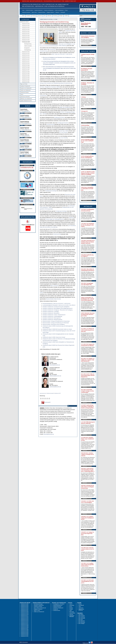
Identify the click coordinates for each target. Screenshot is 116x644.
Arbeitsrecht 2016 (26, 52)
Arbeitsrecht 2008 (26, 68)
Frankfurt (28, 16)
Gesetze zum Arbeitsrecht (49, 10)
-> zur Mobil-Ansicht (25, 19)
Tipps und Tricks (24, 84)
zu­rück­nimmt (52, 49)
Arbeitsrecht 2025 (26, 26)
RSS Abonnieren (72, 406)
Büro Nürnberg (82, 622)
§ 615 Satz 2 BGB (64, 131)
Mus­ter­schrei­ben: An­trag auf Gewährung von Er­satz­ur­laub (56, 321)
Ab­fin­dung (71, 218)
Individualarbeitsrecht (58, 605)
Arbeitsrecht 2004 (26, 76)
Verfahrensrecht (57, 610)
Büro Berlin (81, 614)
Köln (45, 16)
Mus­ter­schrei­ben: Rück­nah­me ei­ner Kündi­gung (54, 324)
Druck (71, 607)
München (49, 16)
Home (23, 10)
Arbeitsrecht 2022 (26, 32)
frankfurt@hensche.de (26, 118)
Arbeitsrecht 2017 (26, 42)
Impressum (81, 608)
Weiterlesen (85, 66)
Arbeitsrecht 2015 (26, 54)
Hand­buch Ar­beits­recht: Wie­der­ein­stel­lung (52, 320)
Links (71, 610)
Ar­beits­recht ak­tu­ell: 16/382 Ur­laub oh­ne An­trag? (54, 337)
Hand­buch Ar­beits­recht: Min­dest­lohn (51, 313)
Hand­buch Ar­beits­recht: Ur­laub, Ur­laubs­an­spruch (54, 315)
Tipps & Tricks (34, 12)
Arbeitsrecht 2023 (26, 30)
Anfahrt (22, 113)
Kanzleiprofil (63, 12)
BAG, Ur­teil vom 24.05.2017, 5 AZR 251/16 (62, 54)
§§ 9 (52, 286)
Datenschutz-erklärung (81, 610)
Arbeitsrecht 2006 (26, 72)
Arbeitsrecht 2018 (26, 40)
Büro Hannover (82, 618)
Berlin (23, 16)
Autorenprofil (46, 402)
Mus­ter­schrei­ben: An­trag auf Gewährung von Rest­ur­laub (56, 323)
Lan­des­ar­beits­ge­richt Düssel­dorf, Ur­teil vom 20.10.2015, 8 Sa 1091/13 (59, 305)
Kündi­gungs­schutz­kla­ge (51, 191)
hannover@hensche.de (27, 130)
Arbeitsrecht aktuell (29, 10)
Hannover (40, 16)
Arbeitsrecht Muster (42, 12)
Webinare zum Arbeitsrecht (26, 99)
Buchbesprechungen (38, 604)
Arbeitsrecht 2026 (26, 24)
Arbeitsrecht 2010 (26, 64)
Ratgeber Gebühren (50, 12)
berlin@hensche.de (26, 112)
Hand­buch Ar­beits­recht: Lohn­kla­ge (51, 312)
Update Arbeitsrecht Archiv (26, 101)
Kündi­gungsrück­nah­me (59, 117)
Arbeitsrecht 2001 (26, 82)
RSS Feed (72, 612)
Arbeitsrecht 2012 (26, 60)
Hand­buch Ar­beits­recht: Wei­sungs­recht (52, 318)
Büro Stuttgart (81, 623)
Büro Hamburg (82, 617)
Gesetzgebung (27, 50)
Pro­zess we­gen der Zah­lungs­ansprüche (55, 219)
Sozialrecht (56, 609)
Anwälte (66, 16)
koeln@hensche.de (26, 136)
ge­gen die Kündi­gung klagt (66, 107)
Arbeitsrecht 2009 (26, 66)
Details (26, 113)
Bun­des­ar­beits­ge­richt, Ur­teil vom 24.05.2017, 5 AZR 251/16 (56, 304)
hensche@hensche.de (55, 365)
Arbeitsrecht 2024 (26, 28)
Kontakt (71, 609)
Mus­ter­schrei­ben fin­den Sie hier (53, 299)
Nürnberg (55, 16)
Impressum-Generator (26, 12)
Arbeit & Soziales (28, 46)
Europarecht (27, 48)
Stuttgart (61, 16)
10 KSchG (56, 286)
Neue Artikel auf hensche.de (40, 608)
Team (80, 607)
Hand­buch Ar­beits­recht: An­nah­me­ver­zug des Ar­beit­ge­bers (56, 307)
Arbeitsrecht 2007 (26, 70)
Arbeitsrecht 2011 (26, 62)
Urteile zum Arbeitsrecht (59, 10)
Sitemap (71, 614)
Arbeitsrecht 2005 (26, 74)
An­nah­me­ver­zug (44, 51)
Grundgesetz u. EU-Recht (59, 604)
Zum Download (85, 45)
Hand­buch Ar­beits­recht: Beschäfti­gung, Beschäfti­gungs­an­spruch (58, 308)
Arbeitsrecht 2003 (26, 78)
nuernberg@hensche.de (27, 148)
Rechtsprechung (28, 44)
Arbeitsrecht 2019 (26, 38)
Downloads (72, 605)
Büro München (82, 621)
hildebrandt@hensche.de (55, 376)
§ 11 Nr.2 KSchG (63, 132)
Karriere (71, 608)
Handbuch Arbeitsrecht (38, 10)
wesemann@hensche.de (55, 387)
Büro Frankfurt (82, 616)
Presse (66, 10)
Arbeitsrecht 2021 (26, 34)
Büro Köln (81, 620)
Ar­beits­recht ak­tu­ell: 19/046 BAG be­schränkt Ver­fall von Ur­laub (57, 329)
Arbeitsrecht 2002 (26, 80)
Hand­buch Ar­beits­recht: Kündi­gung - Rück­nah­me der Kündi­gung (58, 310)
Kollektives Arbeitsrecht (58, 608)
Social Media (72, 613)
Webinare (57, 12)
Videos (22, 94)
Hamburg (34, 16)
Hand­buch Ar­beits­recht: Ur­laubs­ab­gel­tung (52, 316)
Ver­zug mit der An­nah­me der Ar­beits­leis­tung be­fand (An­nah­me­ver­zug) (56, 83)
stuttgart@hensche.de (26, 154)
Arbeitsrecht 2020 (26, 36)
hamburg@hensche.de (27, 124)
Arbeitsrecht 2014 (26, 56)
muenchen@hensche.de (27, 142)
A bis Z (71, 604)
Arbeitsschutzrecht (57, 607)
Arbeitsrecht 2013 (26, 58)
